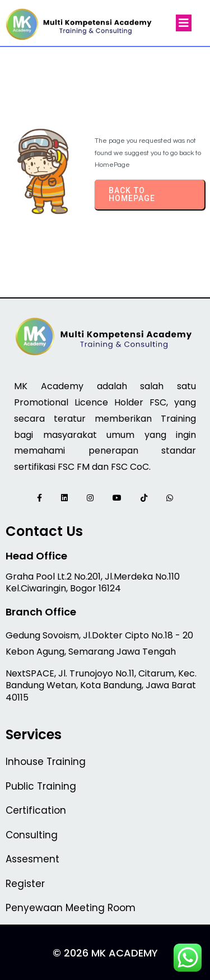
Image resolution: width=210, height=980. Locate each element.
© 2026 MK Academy (105, 953)
